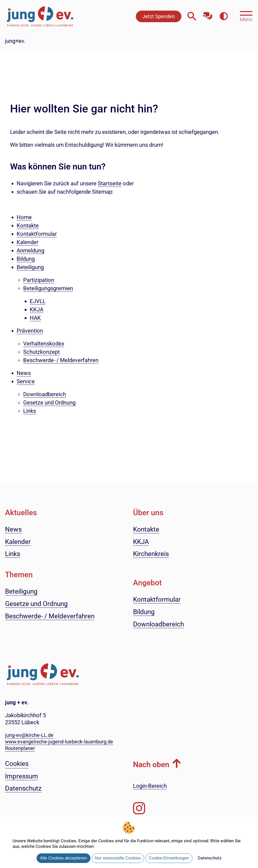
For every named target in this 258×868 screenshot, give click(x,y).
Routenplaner (20, 748)
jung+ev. (15, 41)
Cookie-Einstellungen (169, 858)
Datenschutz (210, 858)
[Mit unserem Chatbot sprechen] (208, 15)
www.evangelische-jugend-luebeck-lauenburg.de (59, 742)
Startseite (110, 183)
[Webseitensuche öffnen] (192, 16)
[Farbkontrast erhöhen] (224, 16)
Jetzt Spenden (159, 16)
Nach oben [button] (151, 764)
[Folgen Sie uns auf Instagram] (139, 808)
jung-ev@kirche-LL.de (29, 735)
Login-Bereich (150, 786)
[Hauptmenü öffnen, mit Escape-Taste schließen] (246, 16)
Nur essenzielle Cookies (118, 858)
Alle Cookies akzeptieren (63, 858)
